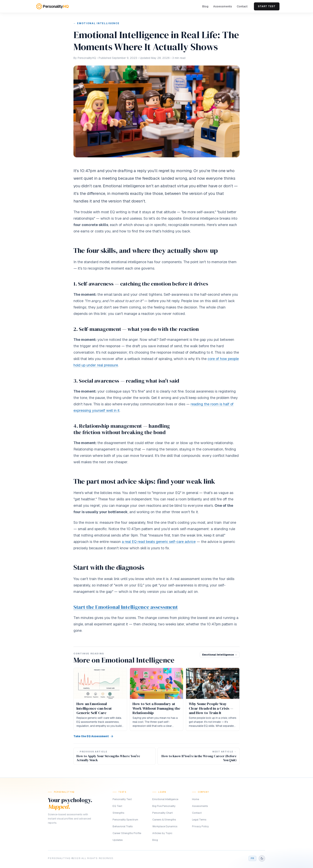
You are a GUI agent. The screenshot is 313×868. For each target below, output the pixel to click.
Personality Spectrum (125, 820)
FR (252, 858)
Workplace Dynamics (165, 826)
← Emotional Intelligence (96, 23)
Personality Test (122, 799)
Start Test (267, 6)
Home (196, 799)
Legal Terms (199, 820)
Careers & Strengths (164, 820)
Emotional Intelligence (165, 799)
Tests (122, 792)
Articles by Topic (162, 833)
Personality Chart (162, 813)
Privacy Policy (200, 826)
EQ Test (117, 806)
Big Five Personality (164, 806)
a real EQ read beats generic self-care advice (159, 542)
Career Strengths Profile (127, 833)
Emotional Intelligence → (220, 655)
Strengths (118, 813)
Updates (118, 840)
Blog (205, 6)
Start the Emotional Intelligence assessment (126, 607)
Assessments (223, 6)
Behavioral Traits (123, 826)
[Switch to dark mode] (262, 858)
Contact (242, 6)
